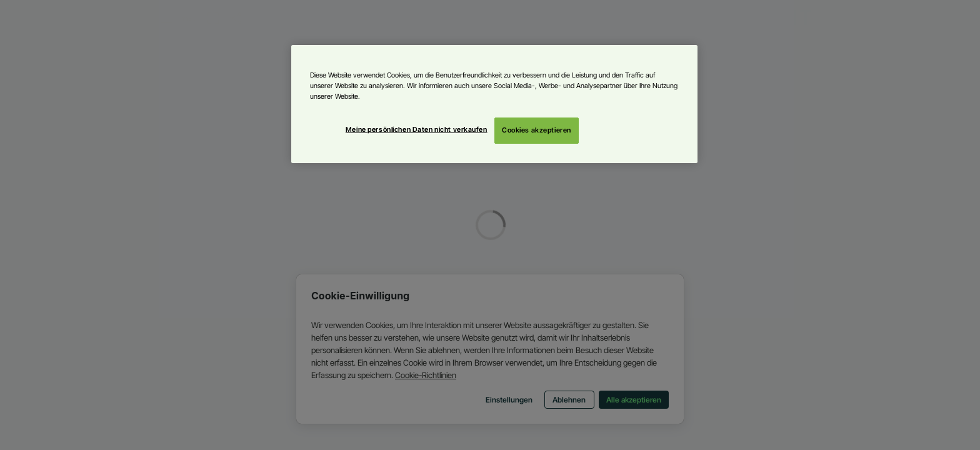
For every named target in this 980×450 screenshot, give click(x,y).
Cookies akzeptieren (537, 130)
